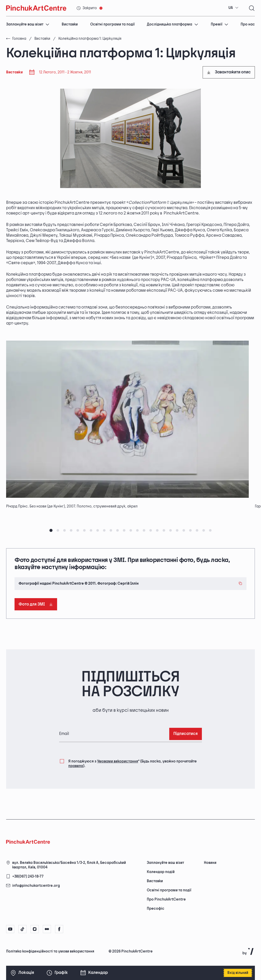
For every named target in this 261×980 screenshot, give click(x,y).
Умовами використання (118, 761)
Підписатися (186, 734)
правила (76, 766)
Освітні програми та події (112, 24)
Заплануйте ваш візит (28, 24)
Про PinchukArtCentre (166, 899)
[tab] (51, 530)
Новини (210, 863)
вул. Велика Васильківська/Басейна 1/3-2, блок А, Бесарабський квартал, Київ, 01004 (69, 865)
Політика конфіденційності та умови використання (50, 951)
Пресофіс (156, 909)
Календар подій (161, 872)
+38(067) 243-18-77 (28, 876)
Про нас (248, 24)
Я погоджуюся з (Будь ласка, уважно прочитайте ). (133, 763)
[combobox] (233, 8)
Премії (220, 24)
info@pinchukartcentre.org (36, 886)
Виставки (70, 24)
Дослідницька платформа (173, 24)
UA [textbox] (231, 8)
